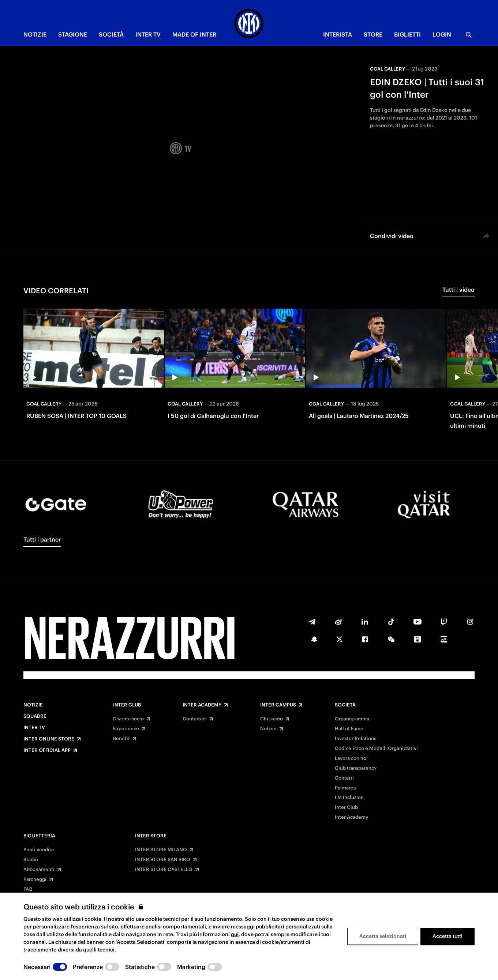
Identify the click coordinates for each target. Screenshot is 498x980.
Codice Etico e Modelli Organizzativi (376, 749)
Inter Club (127, 705)
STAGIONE (73, 34)
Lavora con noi (351, 758)
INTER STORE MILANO (161, 850)
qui (235, 934)
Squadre (35, 716)
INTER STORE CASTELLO (164, 870)
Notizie (33, 705)
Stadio (31, 860)
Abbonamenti (39, 870)
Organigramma (352, 719)
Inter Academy (202, 705)
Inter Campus (278, 705)
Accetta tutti (448, 936)
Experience (126, 729)
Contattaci (195, 719)
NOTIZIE (35, 34)
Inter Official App (47, 750)
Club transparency (356, 768)
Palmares (345, 788)
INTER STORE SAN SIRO (163, 860)
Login (442, 34)
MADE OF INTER (194, 34)
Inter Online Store (49, 739)
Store (373, 34)
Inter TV (34, 728)
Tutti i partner (42, 539)
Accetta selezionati (383, 936)
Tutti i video (458, 290)
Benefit (121, 739)
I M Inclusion (349, 798)
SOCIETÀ (111, 34)
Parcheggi (35, 879)
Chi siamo (272, 719)
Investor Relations (355, 739)
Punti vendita (39, 850)
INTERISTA (338, 34)
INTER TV (148, 34)
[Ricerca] (469, 35)
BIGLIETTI (407, 34)
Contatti (344, 778)
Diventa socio (128, 719)
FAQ (28, 889)
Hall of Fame (349, 729)
